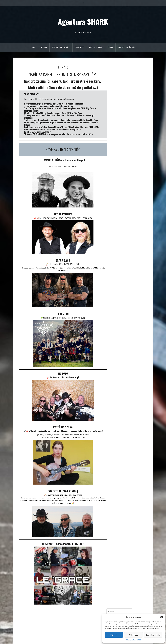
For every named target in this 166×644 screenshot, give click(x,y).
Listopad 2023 (121, 198)
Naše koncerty (121, 255)
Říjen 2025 (120, 191)
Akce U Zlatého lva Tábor (125, 122)
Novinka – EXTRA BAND (125, 109)
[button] (161, 617)
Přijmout (114, 635)
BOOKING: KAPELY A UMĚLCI (61, 47)
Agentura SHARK (83, 22)
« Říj (115, 178)
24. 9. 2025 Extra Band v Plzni (127, 106)
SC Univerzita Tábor (123, 252)
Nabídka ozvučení (96, 47)
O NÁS (33, 47)
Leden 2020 (120, 204)
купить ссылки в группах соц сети (129, 224)
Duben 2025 (120, 194)
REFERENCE (43, 47)
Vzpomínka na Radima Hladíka (124, 81)
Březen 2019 (121, 208)
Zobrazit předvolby (153, 635)
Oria (50, 641)
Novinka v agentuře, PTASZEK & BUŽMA (131, 100)
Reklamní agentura (123, 249)
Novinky (110, 47)
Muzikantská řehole (123, 97)
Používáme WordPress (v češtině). (28, 641)
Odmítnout (133, 635)
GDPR (139, 640)
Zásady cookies (131, 640)
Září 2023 (119, 201)
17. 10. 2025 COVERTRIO (126, 93)
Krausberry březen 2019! (125, 125)
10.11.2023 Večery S (123, 113)
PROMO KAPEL (80, 47)
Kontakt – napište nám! (127, 47)
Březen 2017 (121, 211)
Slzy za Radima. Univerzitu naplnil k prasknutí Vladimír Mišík (130, 226)
